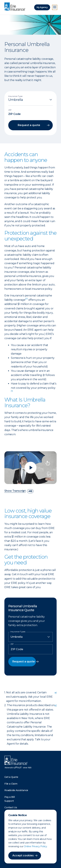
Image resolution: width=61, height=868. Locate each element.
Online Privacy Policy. (36, 846)
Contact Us (11, 807)
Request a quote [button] (29, 125)
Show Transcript (15, 491)
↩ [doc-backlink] (56, 692)
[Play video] (30, 468)
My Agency (42, 7)
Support (9, 801)
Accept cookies (23, 855)
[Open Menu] (55, 7)
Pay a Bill (10, 797)
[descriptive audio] (30, 491)
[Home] (16, 7)
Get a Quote (11, 777)
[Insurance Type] (30, 100)
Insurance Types (18, 632)
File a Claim (11, 784)
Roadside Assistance (16, 790)
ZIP (12, 644)
